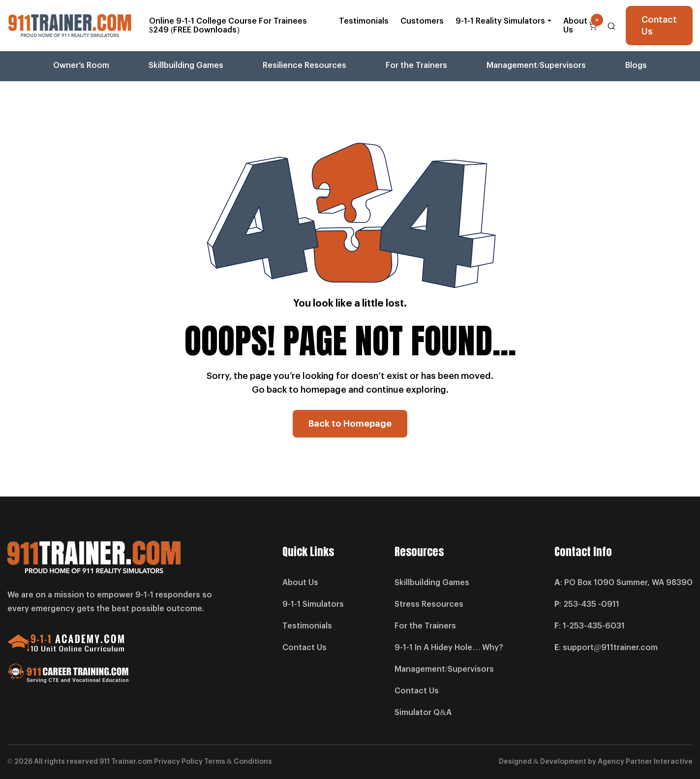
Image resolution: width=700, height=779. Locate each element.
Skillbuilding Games (186, 65)
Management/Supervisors (536, 65)
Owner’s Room (81, 65)
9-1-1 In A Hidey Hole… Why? (449, 648)
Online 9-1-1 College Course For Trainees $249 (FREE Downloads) (228, 26)
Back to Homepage (350, 424)
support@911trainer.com (610, 648)
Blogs (636, 65)
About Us (575, 26)
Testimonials (364, 21)
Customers (422, 21)
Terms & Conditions (238, 762)
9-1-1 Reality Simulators (500, 21)
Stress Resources (429, 604)
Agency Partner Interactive (645, 762)
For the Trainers (416, 65)
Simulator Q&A (423, 713)
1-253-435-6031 (594, 626)
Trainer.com (132, 762)
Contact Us (659, 26)
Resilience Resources (304, 65)
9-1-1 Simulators (313, 604)
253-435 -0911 (591, 604)
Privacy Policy (178, 762)
